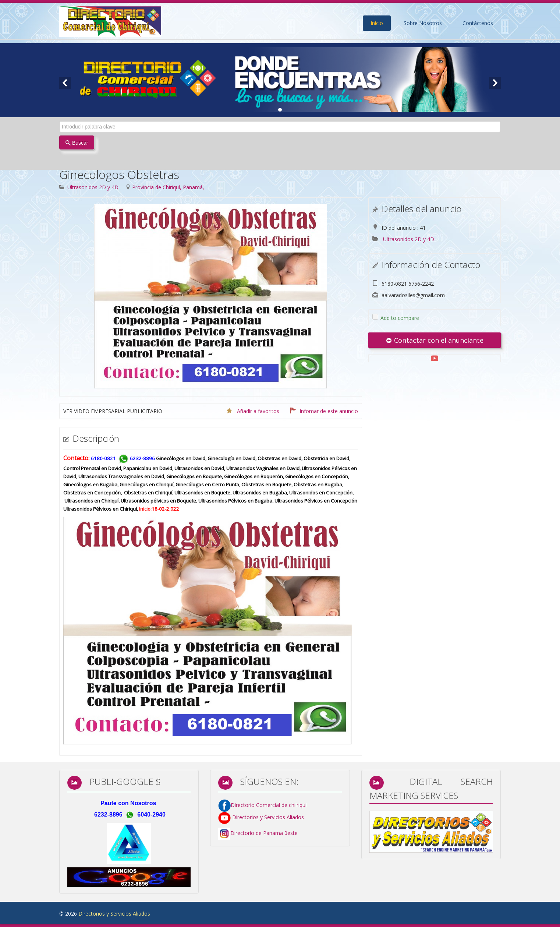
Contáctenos (478, 23)
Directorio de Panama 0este (264, 833)
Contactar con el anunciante (435, 340)
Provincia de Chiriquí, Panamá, (168, 187)
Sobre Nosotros (423, 23)
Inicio (377, 23)
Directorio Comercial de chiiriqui (269, 805)
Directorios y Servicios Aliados (261, 817)
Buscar (77, 143)
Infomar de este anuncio (329, 411)
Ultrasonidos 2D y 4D (93, 187)
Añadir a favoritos (258, 411)
